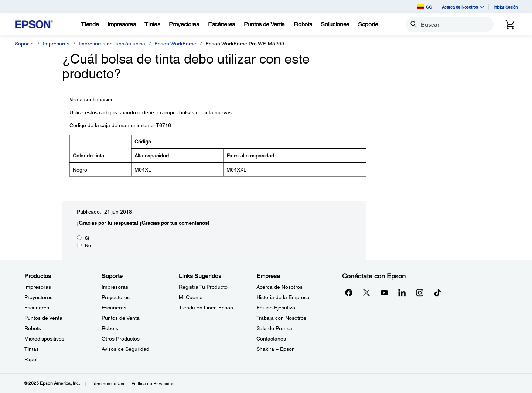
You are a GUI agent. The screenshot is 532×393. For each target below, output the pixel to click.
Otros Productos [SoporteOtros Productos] (121, 339)
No (88, 245)
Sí (87, 238)
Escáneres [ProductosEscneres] (37, 308)
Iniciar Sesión (506, 7)
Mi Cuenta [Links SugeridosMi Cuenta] (191, 297)
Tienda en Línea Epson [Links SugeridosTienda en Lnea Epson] (206, 308)
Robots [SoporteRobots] (110, 328)
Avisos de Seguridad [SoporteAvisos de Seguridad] (125, 349)
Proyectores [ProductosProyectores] (38, 297)
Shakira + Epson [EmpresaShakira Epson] (276, 349)
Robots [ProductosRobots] (33, 328)
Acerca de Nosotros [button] (463, 7)
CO (424, 7)
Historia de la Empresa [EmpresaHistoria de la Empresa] (283, 297)
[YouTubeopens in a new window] (384, 292)
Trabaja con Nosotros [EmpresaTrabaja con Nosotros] (281, 318)
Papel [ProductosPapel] (31, 359)
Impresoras (56, 44)
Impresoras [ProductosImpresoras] (38, 287)
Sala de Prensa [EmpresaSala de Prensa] (274, 328)
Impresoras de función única (112, 44)
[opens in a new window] (437, 292)
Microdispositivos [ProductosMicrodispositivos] (44, 339)
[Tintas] (152, 24)
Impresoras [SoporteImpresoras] (115, 287)
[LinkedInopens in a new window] (402, 292)
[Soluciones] (335, 24)
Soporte (24, 44)
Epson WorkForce (175, 44)
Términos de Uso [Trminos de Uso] (109, 384)
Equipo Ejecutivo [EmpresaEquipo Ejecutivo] (276, 308)
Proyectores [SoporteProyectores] (116, 297)
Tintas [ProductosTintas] (32, 349)
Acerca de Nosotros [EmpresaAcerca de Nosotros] (279, 287)
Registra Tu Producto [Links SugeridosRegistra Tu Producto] (203, 287)
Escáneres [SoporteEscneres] (114, 308)
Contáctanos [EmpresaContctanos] (271, 339)
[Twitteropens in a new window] (366, 292)
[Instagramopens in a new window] (420, 292)
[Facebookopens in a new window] (349, 292)
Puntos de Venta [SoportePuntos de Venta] (121, 318)
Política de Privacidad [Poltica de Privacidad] (153, 384)
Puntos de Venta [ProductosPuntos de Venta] (43, 318)
